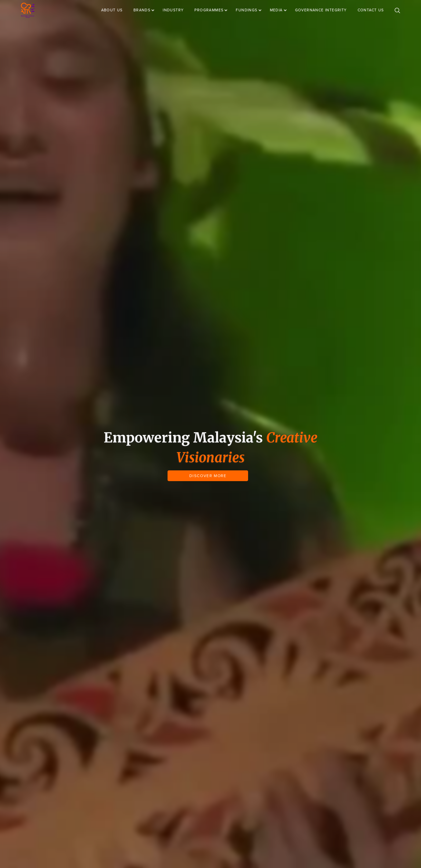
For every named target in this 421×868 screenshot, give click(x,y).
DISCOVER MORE (208, 476)
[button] (147, 10)
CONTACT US (371, 10)
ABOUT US (112, 10)
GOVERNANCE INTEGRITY (321, 10)
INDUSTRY (173, 10)
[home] (28, 10)
